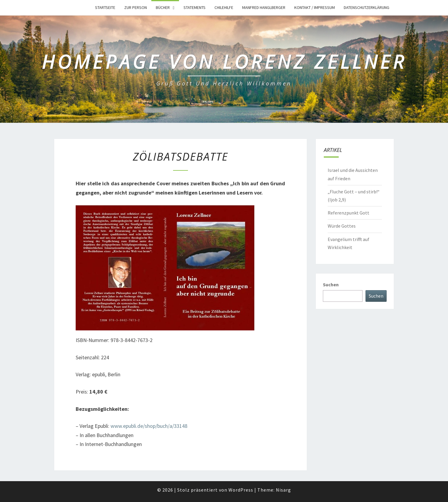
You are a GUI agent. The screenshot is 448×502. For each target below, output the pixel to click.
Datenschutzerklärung (367, 7)
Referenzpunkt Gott (349, 213)
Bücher (163, 7)
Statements (195, 7)
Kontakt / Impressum (315, 7)
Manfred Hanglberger (264, 7)
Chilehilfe (224, 7)
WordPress (241, 490)
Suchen (331, 285)
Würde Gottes (342, 226)
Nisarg (283, 490)
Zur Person (136, 7)
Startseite (105, 7)
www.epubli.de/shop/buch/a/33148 (149, 426)
